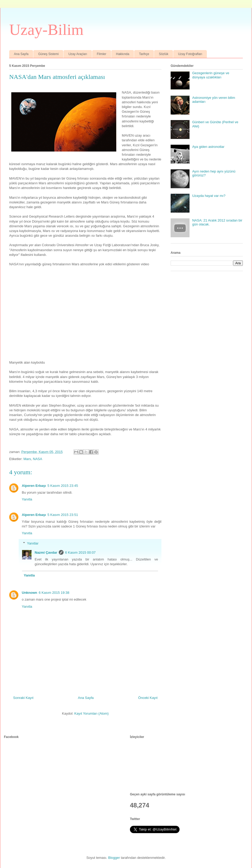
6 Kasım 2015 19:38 (54, 593)
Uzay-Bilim (46, 30)
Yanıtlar (33, 543)
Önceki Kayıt (148, 698)
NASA (37, 459)
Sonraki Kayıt (23, 698)
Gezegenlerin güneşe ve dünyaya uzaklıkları (211, 75)
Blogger (114, 858)
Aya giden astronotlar (208, 147)
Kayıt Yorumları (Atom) (91, 713)
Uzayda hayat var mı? (209, 196)
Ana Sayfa (21, 54)
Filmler (102, 54)
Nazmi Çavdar (46, 552)
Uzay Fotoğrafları (190, 54)
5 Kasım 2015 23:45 (63, 486)
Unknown (30, 593)
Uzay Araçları (78, 54)
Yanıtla (27, 499)
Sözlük (164, 54)
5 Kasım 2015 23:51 (63, 515)
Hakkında (123, 54)
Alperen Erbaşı (34, 486)
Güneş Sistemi (48, 54)
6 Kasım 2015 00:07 (80, 552)
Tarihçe (144, 54)
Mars (27, 459)
